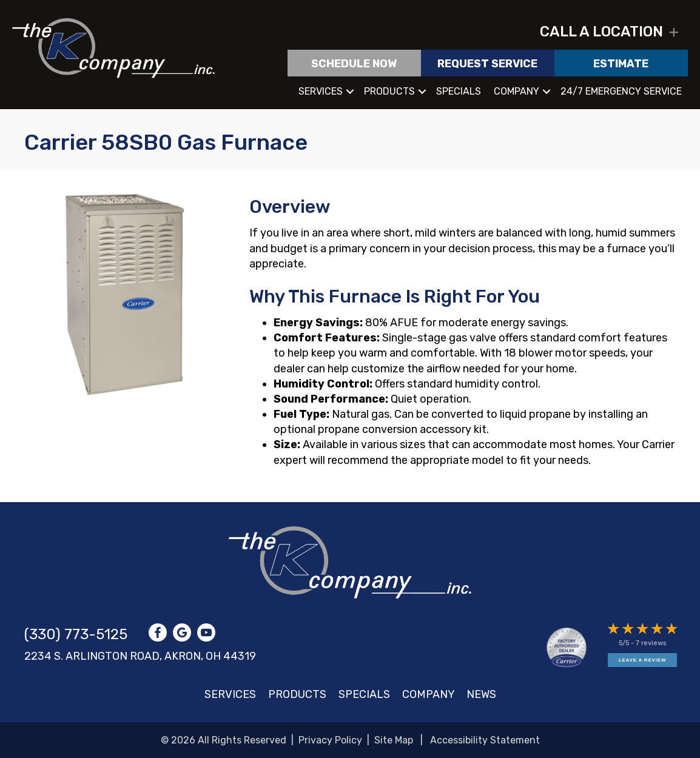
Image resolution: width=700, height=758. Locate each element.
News (481, 694)
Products (389, 91)
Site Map (394, 740)
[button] (674, 33)
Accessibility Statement (485, 740)
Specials (459, 91)
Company (517, 91)
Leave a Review (642, 660)
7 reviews (651, 643)
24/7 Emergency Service (621, 91)
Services (321, 91)
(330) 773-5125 (76, 634)
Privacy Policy (330, 740)
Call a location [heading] (601, 32)
